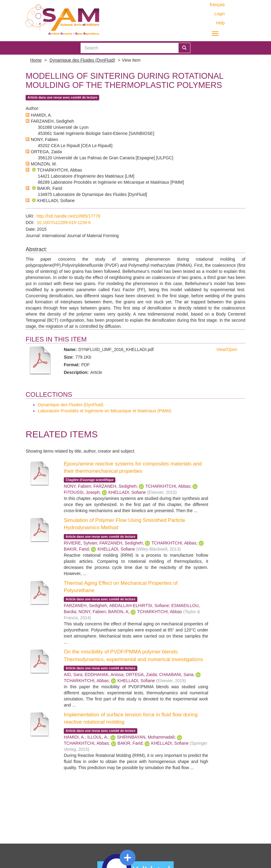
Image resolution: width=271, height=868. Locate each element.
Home (36, 60)
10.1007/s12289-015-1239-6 (64, 222)
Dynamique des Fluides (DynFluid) (82, 60)
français (217, 5)
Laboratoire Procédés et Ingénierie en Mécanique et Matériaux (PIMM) (105, 411)
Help (220, 23)
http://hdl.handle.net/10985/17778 (69, 216)
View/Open (227, 349)
